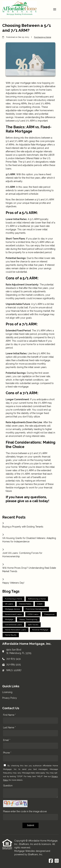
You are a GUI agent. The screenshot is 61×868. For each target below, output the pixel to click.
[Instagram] (57, 861)
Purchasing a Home (43, 37)
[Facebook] (51, 861)
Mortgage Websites (25, 851)
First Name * (9, 715)
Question (8, 786)
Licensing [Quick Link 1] (7, 692)
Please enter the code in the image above (25, 811)
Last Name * (9, 728)
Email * (7, 740)
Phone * (7, 753)
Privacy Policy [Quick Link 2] (10, 698)
